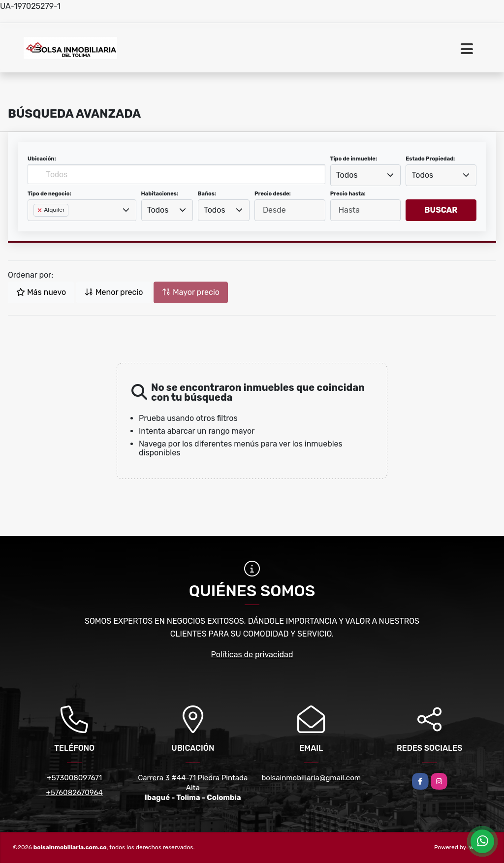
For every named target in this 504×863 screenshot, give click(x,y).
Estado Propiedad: (430, 159)
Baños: (207, 194)
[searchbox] (36, 226)
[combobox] (366, 175)
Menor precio (114, 292)
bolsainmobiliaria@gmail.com (311, 778)
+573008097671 (74, 778)
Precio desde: (273, 194)
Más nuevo (41, 292)
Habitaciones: (160, 194)
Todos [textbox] (347, 175)
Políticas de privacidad (252, 655)
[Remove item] (40, 210)
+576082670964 (75, 793)
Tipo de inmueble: (354, 159)
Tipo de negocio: (49, 194)
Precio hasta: (348, 194)
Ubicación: (42, 159)
